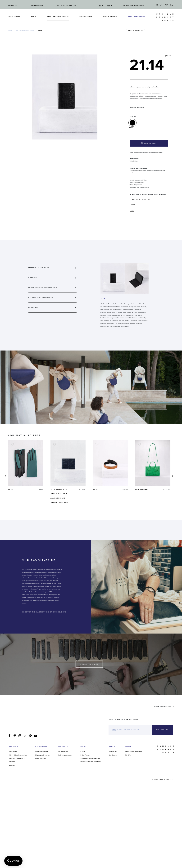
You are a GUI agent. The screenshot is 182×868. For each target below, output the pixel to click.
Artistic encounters (67, 6)
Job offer (128, 755)
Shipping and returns (42, 755)
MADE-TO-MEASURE (136, 17)
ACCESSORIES (86, 17)
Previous (133, 30)
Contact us (13, 751)
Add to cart (149, 143)
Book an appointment (65, 755)
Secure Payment (42, 751)
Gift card (12, 762)
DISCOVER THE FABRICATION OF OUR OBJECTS (44, 612)
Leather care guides (17, 758)
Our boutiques (63, 751)
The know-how (37, 6)
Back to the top (164, 707)
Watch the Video (89, 664)
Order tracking (40, 758)
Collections (14, 17)
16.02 (53, 490)
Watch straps (110, 17)
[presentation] (5, 476)
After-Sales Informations (18, 755)
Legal (83, 751)
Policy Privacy (85, 755)
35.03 (138, 490)
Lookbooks (113, 755)
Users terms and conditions (91, 762)
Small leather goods (58, 17)
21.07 (11, 490)
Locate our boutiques (133, 6)
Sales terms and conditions (90, 758)
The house (12, 6)
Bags (34, 17)
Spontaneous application (133, 751)
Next (141, 30)
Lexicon (12, 765)
